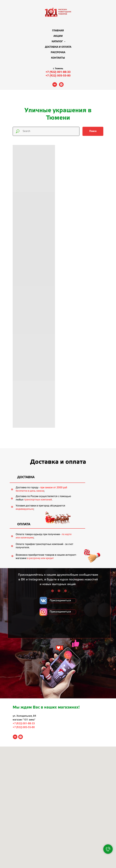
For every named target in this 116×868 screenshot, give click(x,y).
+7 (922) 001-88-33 (58, 72)
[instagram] (61, 85)
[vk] (55, 85)
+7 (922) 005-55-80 (58, 76)
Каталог (58, 42)
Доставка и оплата (58, 47)
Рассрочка (58, 52)
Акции (58, 36)
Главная (58, 31)
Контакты (58, 58)
